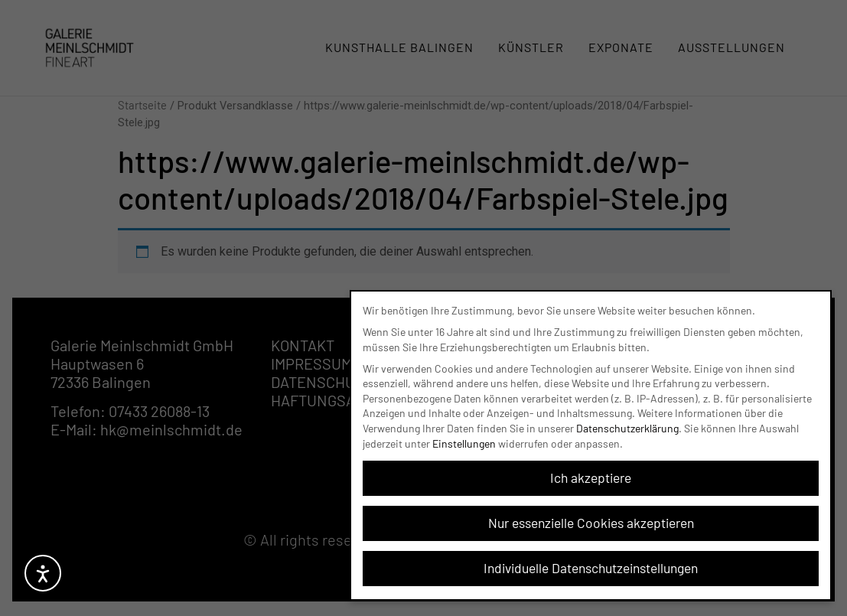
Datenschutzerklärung (627, 426)
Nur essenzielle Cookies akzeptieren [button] (591, 520)
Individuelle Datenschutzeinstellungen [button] (591, 565)
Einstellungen (464, 440)
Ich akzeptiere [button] (591, 475)
